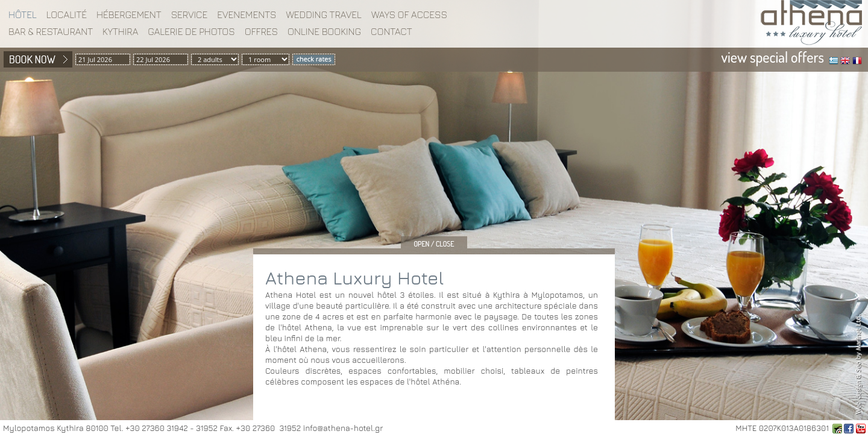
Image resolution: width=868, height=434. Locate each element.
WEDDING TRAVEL (324, 14)
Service (190, 14)
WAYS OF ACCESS (409, 14)
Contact (392, 31)
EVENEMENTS (247, 14)
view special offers (773, 57)
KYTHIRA (120, 31)
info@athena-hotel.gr (343, 428)
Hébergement (129, 14)
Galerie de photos (191, 31)
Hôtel (23, 14)
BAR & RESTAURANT (51, 31)
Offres (261, 31)
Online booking (324, 31)
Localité (67, 14)
